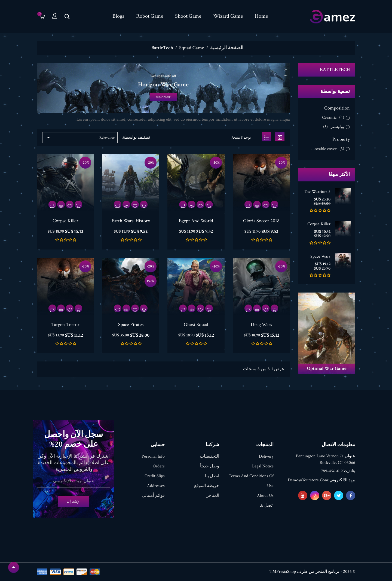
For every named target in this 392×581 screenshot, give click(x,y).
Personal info (153, 456)
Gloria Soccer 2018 (261, 221)
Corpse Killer (319, 224)
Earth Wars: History (131, 221)
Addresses (156, 486)
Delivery (266, 456)
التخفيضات (209, 456)
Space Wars (320, 256)
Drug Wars (261, 325)
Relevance (80, 138)
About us (265, 496)
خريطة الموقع (207, 486)
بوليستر (334, 127)
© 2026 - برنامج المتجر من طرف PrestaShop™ (312, 572)
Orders (159, 466)
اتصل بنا (267, 505)
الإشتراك (73, 501)
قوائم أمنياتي (153, 496)
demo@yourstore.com (308, 480)
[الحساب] (55, 16)
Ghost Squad (196, 325)
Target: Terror (65, 325)
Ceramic (333, 118)
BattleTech (335, 70)
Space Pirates (131, 325)
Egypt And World (196, 221)
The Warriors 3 (317, 192)
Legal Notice (263, 466)
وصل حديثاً (210, 466)
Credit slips (155, 476)
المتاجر (213, 496)
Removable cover (326, 149)
